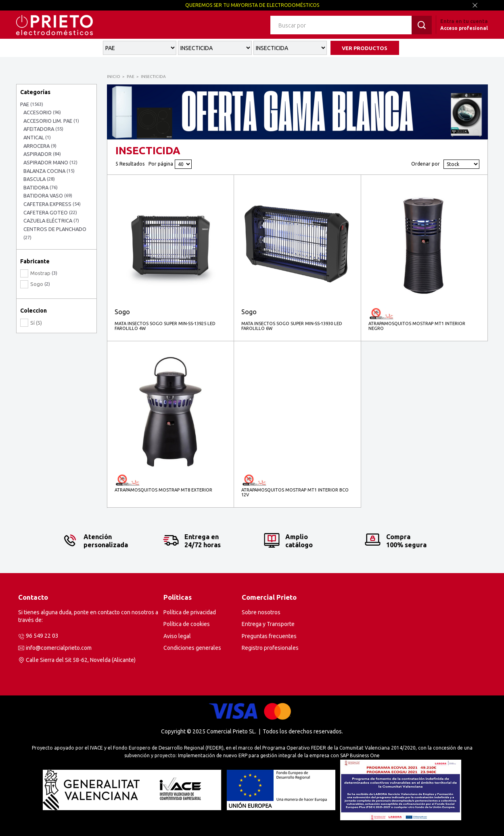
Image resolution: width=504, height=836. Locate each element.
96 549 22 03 (42, 636)
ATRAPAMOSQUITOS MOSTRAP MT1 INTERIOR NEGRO (417, 326)
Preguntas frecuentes (269, 636)
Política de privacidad (190, 612)
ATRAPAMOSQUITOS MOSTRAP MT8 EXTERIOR (163, 490)
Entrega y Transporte (268, 624)
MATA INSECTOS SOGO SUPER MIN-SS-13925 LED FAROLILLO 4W (165, 326)
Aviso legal (177, 636)
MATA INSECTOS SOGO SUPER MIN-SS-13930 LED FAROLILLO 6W (292, 326)
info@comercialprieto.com (59, 648)
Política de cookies (187, 624)
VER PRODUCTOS (365, 48)
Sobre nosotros (261, 612)
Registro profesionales (270, 648)
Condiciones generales (192, 648)
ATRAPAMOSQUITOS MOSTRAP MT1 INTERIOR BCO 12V (295, 492)
